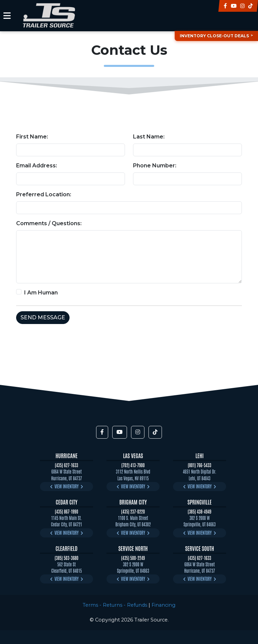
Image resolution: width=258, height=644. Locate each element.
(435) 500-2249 (133, 558)
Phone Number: (155, 166)
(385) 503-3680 (67, 558)
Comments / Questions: (49, 223)
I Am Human (41, 293)
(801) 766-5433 (200, 465)
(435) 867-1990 (66, 511)
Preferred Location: (44, 194)
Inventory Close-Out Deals (214, 36)
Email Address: (37, 166)
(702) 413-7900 (133, 465)
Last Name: (149, 137)
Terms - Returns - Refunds (115, 605)
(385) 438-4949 (200, 511)
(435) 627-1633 (66, 465)
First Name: (32, 137)
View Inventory (67, 486)
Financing (163, 605)
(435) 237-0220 (133, 511)
